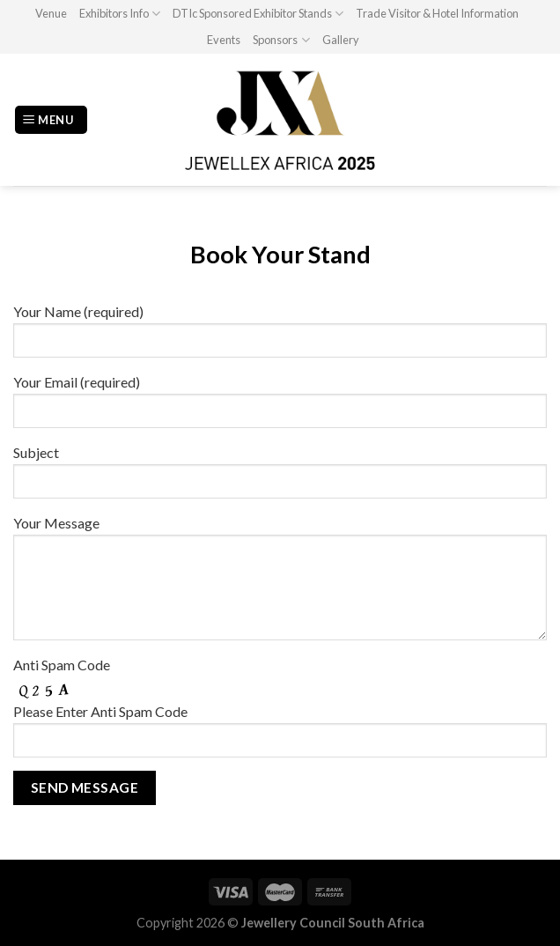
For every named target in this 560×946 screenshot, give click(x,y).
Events (224, 40)
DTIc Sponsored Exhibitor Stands (258, 14)
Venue (51, 13)
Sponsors (281, 40)
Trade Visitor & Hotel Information (437, 13)
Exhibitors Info (120, 14)
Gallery (341, 40)
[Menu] (51, 120)
